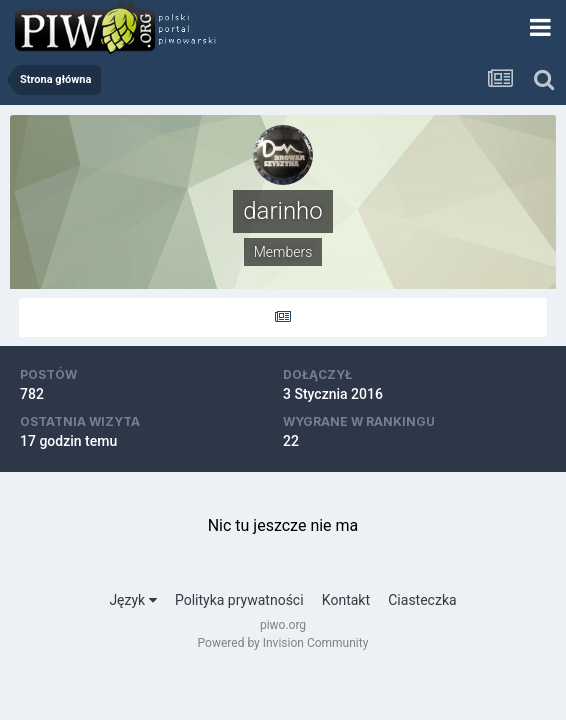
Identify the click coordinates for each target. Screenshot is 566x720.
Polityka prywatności (239, 600)
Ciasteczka (422, 600)
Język (132, 600)
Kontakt (346, 600)
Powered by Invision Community (283, 643)
